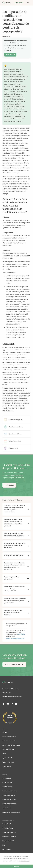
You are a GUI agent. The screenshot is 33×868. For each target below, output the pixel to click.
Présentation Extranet (9, 837)
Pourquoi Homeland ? (9, 737)
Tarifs (4, 754)
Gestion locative (7, 787)
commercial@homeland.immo (12, 697)
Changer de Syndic (8, 749)
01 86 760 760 (21, 634)
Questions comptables (10, 804)
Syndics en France (8, 762)
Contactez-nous (8, 828)
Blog (4, 845)
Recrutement (7, 849)
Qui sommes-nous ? (9, 741)
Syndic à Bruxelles (8, 758)
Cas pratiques (7, 808)
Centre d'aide (7, 778)
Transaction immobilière (10, 791)
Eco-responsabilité (8, 841)
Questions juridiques (9, 795)
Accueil (5, 732)
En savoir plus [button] (25, 861)
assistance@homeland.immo (15, 638)
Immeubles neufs (8, 782)
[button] (28, 3)
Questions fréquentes (9, 832)
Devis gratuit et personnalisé (14, 664)
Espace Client (7, 824)
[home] (7, 3)
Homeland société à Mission (11, 745)
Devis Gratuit (10, 55)
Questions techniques (9, 799)
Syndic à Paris (7, 766)
